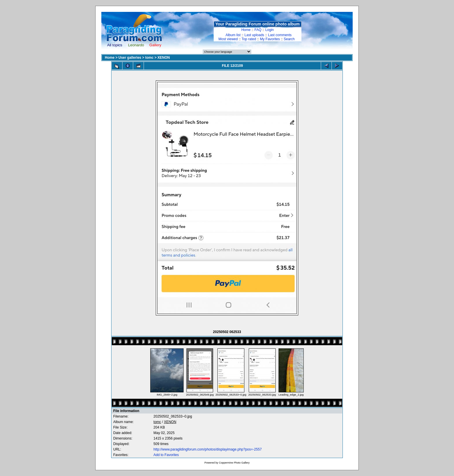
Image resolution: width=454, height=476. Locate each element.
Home (246, 30)
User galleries (130, 58)
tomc (149, 58)
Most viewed (228, 39)
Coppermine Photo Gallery (234, 463)
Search (289, 39)
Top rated (249, 39)
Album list (233, 35)
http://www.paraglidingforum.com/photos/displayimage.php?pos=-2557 (208, 449)
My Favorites (270, 39)
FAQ (258, 30)
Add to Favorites (166, 455)
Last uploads (254, 35)
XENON (164, 58)
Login (269, 30)
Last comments (280, 35)
